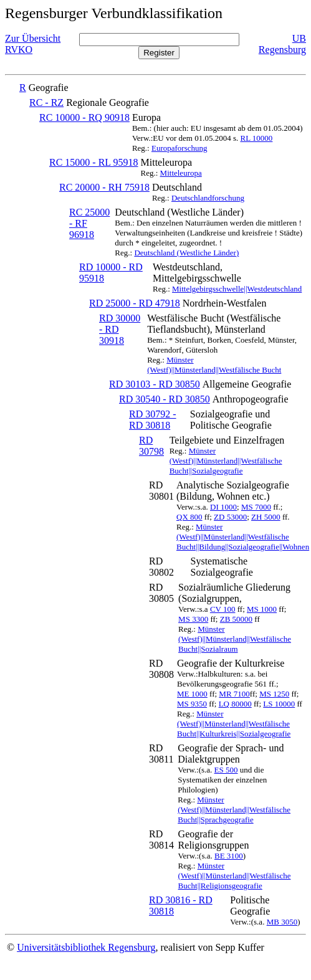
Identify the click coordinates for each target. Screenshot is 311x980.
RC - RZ (46, 102)
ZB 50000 (236, 619)
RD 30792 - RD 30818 (153, 420)
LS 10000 (279, 704)
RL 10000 (256, 138)
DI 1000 (223, 507)
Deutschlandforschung (208, 198)
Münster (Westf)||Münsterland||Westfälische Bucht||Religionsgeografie (235, 876)
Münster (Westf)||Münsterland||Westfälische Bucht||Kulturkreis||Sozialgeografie (234, 724)
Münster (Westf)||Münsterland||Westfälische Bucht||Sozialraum (235, 639)
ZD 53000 (230, 517)
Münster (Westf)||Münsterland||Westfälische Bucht (214, 365)
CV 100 (223, 609)
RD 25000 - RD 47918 (135, 303)
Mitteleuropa (181, 173)
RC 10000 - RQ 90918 (84, 117)
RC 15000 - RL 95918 (94, 162)
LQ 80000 (235, 704)
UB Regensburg (282, 44)
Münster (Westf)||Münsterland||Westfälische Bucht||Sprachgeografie (234, 810)
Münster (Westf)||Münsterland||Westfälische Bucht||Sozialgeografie (226, 461)
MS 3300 (193, 619)
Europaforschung (179, 148)
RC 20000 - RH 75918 (104, 187)
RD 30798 (151, 446)
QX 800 (189, 517)
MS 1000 (262, 609)
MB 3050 (282, 922)
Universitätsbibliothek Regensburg (86, 947)
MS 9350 (192, 704)
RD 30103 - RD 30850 (155, 384)
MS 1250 (274, 694)
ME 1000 (192, 694)
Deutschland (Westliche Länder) (186, 253)
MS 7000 (256, 507)
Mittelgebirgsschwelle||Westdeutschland (237, 289)
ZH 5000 (266, 517)
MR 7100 (234, 694)
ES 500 (226, 770)
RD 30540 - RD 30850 (165, 399)
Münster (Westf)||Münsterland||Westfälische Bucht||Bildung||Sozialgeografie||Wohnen (243, 537)
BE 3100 (229, 856)
